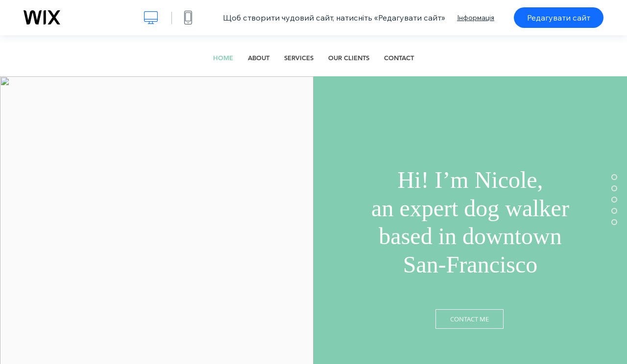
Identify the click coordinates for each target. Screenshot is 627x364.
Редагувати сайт (559, 18)
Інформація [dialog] (476, 18)
